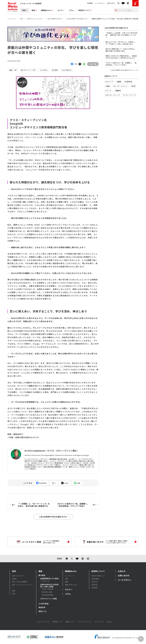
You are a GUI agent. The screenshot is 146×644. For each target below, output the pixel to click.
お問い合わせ (111, 3)
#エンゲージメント (120, 86)
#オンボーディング (113, 95)
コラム (71, 10)
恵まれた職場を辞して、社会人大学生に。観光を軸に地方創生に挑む (121, 50)
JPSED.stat (46, 581)
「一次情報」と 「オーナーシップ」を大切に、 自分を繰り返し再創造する (29, 505)
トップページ (12, 19)
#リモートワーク (130, 95)
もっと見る (66, 70)
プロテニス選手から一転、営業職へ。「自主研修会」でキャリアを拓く (79, 505)
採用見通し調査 (47, 592)
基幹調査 (42, 575)
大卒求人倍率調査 (48, 589)
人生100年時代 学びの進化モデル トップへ (125, 70)
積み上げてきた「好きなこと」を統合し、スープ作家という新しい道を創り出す (121, 43)
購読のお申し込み (71, 585)
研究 (24, 10)
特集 (14, 594)
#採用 (133, 86)
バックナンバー (70, 576)
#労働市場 (128, 82)
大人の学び (44, 70)
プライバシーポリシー (85, 622)
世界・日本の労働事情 (20, 582)
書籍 (14, 591)
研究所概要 (95, 579)
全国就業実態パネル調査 (49, 579)
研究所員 (94, 585)
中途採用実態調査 (48, 595)
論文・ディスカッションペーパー (22, 586)
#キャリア (109, 82)
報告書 (14, 579)
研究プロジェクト (18, 576)
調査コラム (43, 611)
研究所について (84, 10)
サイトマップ (99, 622)
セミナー (61, 10)
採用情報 (90, 3)
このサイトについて (43, 622)
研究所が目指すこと (98, 576)
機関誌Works (46, 10)
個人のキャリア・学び (28, 70)
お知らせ (122, 571)
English (109, 622)
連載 (66, 582)
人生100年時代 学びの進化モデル (77, 19)
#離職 (119, 82)
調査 (33, 10)
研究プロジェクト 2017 (35, 19)
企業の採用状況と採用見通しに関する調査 (49, 586)
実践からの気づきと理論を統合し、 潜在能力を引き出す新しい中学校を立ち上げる (121, 57)
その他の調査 (44, 604)
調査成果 (42, 607)
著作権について (58, 622)
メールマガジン (100, 3)
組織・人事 (13, 70)
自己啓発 (55, 70)
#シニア (109, 91)
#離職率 (118, 91)
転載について (70, 622)
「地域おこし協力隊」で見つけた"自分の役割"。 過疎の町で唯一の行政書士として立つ (121, 35)
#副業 (108, 86)
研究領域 (94, 582)
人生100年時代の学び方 (54, 19)
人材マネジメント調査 (48, 599)
